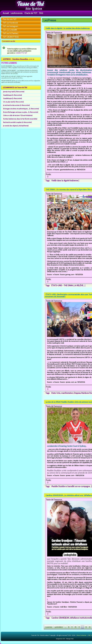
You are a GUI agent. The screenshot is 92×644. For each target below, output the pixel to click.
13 (86, 627)
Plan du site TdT (10, 19)
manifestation (67, 393)
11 (79, 627)
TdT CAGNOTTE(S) (11, 37)
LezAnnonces (17, 13)
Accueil (6, 13)
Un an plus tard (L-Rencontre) (13, 102)
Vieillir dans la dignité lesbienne (65, 181)
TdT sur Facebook (10, 23)
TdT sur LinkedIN (10, 30)
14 (90, 627)
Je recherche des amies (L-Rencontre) (16, 105)
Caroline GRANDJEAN (60, 618)
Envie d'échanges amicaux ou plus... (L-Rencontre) (21, 112)
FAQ (41, 13)
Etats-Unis (56, 393)
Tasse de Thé (31, 4)
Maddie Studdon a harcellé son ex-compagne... (71, 486)
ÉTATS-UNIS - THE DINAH (62, 285)
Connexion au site (9, 41)
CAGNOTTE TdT (21, 53)
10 (76, 627)
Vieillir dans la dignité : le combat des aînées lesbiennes (68, 28)
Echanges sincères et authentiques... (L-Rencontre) (21, 109)
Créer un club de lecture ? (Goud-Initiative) (18, 115)
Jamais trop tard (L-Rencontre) (14, 92)
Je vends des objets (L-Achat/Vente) (16, 126)
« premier (49, 627)
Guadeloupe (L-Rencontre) (12, 95)
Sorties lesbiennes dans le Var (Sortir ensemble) (20, 119)
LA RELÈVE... (79, 285)
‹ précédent (59, 627)
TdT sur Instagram (10, 26)
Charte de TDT (31, 13)
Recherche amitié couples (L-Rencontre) (17, 122)
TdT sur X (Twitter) (11, 33)
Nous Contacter (82, 635)
